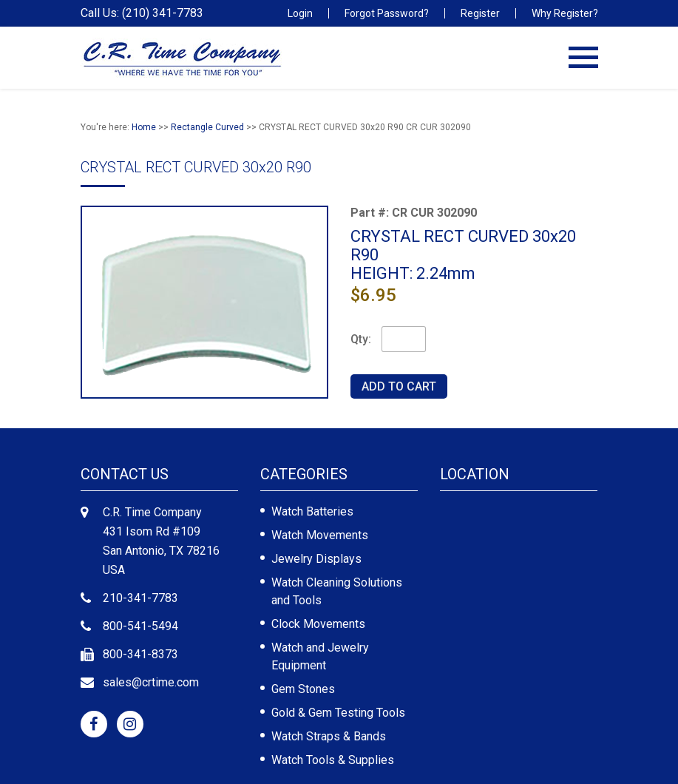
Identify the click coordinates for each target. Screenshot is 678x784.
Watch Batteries (312, 511)
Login (300, 13)
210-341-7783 (140, 598)
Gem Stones (303, 689)
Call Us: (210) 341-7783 (142, 13)
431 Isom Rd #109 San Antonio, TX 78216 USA (161, 551)
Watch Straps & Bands (329, 736)
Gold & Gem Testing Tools (338, 713)
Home (144, 127)
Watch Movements (320, 535)
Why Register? (565, 13)
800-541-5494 (140, 626)
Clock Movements (318, 624)
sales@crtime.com (151, 682)
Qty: (361, 339)
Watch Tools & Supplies (333, 760)
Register (480, 13)
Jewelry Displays (316, 559)
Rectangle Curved (207, 127)
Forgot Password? (387, 13)
